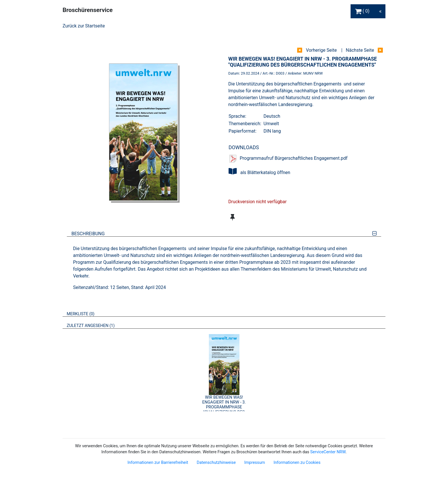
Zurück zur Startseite (84, 26)
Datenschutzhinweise (216, 463)
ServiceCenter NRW (328, 452)
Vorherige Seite (321, 50)
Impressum (255, 463)
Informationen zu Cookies (297, 463)
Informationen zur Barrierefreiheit (158, 463)
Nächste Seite (360, 50)
